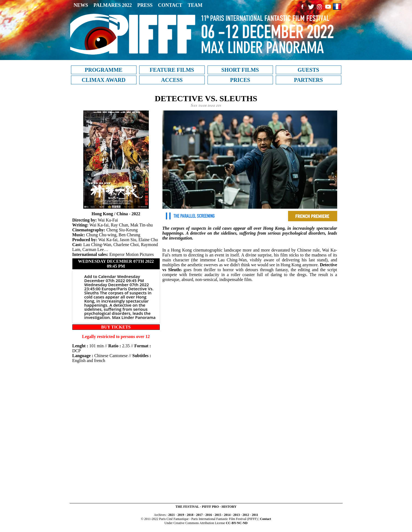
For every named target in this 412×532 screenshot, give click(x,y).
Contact (266, 519)
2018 (190, 515)
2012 (246, 515)
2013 (236, 515)
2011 (255, 515)
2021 (171, 515)
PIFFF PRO (211, 507)
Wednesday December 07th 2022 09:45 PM (116, 264)
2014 (227, 515)
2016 (209, 515)
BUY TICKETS (116, 327)
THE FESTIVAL (187, 507)
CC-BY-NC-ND (237, 523)
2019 (181, 515)
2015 (218, 515)
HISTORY (229, 507)
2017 (199, 515)
